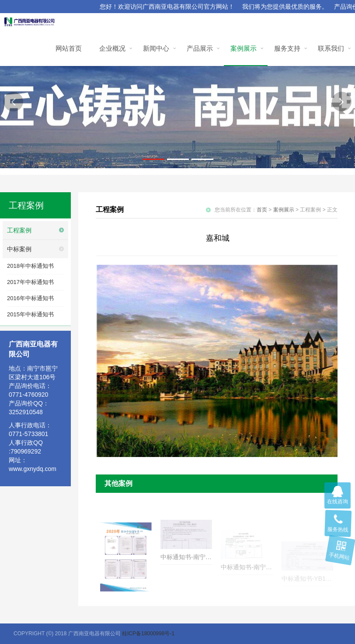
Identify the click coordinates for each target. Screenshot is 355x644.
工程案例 (19, 230)
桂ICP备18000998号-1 (148, 634)
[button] (13, 102)
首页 (262, 210)
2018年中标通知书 (30, 266)
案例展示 (284, 210)
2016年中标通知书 (30, 298)
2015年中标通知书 (30, 314)
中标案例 (19, 249)
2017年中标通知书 (30, 282)
